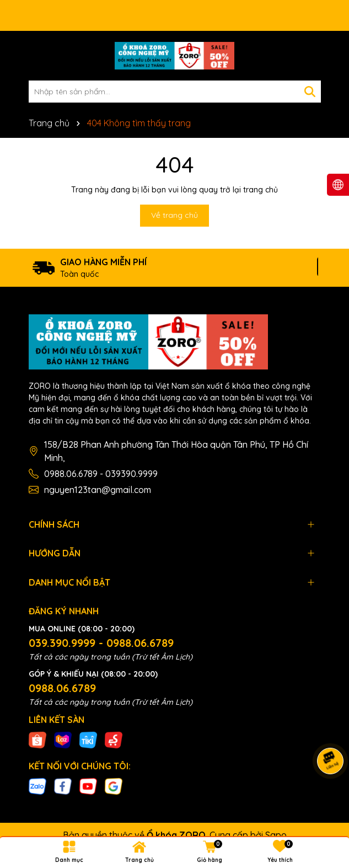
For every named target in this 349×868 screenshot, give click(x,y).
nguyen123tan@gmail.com (98, 490)
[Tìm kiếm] (310, 92)
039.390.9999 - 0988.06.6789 (101, 643)
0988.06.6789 (62, 688)
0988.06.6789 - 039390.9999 (101, 474)
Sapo (276, 835)
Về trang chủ (174, 215)
